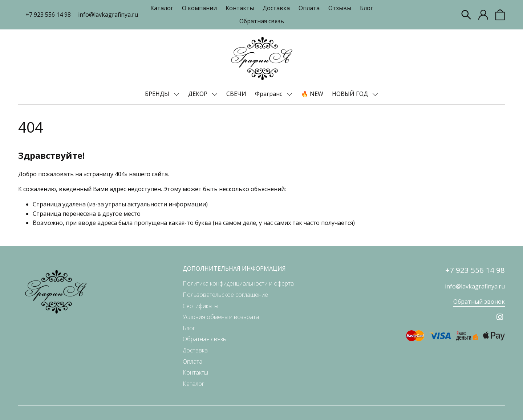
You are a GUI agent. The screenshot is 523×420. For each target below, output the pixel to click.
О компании (199, 8)
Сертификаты (200, 306)
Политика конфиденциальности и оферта (238, 283)
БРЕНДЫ (158, 94)
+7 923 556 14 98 (48, 15)
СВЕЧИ (236, 94)
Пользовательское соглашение (225, 295)
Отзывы (340, 8)
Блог (366, 8)
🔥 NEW (312, 94)
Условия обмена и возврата (221, 317)
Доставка (276, 8)
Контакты (240, 8)
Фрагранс (269, 94)
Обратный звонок (479, 302)
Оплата (309, 8)
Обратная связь (262, 21)
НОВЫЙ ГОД (351, 94)
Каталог (162, 8)
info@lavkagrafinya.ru (108, 15)
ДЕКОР (198, 94)
